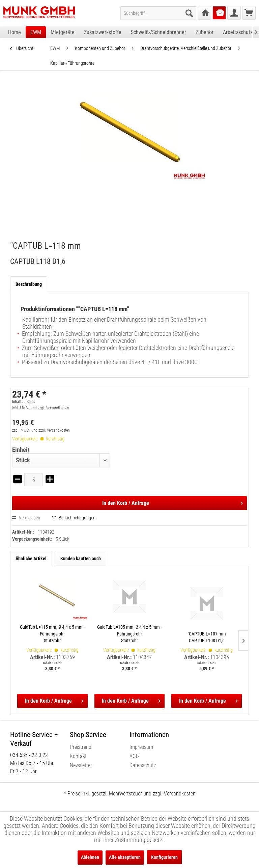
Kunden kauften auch (81, 559)
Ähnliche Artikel (31, 559)
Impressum (141, 747)
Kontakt (78, 756)
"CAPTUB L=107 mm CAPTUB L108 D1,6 (207, 637)
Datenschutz (143, 765)
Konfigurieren (164, 857)
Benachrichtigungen (74, 518)
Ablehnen (90, 857)
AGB (134, 756)
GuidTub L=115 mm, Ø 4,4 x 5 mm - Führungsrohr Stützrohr (52, 634)
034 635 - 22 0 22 (29, 755)
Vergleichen (26, 518)
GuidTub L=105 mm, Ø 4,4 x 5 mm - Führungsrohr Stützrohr (129, 634)
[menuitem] (158, 13)
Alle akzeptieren (125, 857)
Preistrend (81, 747)
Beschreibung (29, 284)
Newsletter (81, 765)
